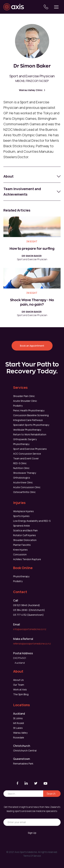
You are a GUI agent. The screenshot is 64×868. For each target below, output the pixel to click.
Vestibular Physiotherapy (27, 430)
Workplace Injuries (23, 511)
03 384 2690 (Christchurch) (29, 610)
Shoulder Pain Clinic (24, 396)
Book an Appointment (32, 346)
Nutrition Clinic (21, 468)
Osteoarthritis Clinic (24, 492)
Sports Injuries (21, 516)
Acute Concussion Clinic (27, 487)
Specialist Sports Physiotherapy (31, 425)
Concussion (20, 554)
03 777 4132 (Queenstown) (28, 615)
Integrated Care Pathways (28, 420)
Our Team (19, 685)
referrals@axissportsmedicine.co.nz (32, 644)
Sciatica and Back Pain (25, 530)
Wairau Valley (20, 733)
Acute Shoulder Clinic (25, 401)
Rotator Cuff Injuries (24, 535)
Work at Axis (20, 689)
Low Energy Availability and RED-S (32, 521)
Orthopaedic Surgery (25, 439)
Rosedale (19, 737)
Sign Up (32, 833)
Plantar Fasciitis (22, 545)
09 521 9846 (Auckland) (27, 605)
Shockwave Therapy (25, 473)
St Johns (18, 718)
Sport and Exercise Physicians (30, 449)
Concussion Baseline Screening (31, 415)
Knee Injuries (20, 550)
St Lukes (18, 728)
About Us (18, 680)
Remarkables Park (23, 764)
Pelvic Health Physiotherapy (29, 410)
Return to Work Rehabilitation (30, 434)
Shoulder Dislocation (25, 540)
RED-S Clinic (20, 463)
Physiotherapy (21, 444)
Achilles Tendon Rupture (27, 559)
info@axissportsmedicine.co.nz (30, 629)
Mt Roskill (19, 723)
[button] (56, 7)
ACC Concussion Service (27, 454)
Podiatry (18, 406)
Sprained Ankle (22, 526)
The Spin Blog (21, 694)
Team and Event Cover (26, 458)
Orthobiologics (22, 478)
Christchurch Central (25, 751)
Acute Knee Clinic (23, 482)
